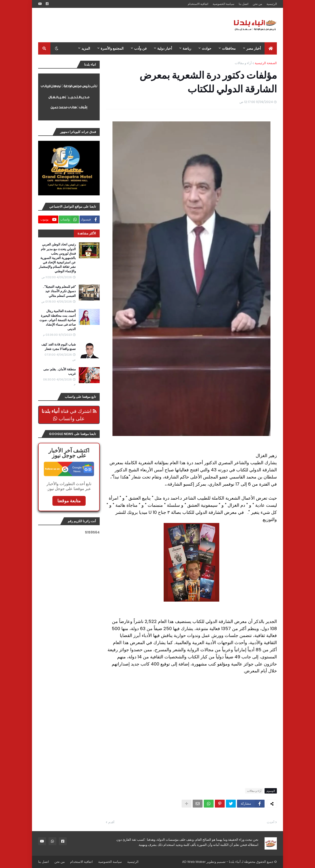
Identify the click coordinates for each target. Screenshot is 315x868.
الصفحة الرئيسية (266, 63)
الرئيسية (272, 4)
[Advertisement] (128, 25)
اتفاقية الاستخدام (198, 4)
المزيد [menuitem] (86, 48)
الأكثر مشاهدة (87, 233)
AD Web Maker (194, 862)
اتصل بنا (244, 4)
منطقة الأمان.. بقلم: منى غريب (60, 372)
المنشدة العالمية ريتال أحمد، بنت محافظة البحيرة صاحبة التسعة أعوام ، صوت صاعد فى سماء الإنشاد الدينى (58, 320)
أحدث (271, 822)
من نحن (257, 4)
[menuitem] (271, 48)
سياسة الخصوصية (223, 4)
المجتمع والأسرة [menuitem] (112, 48)
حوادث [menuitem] (207, 48)
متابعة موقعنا (69, 501)
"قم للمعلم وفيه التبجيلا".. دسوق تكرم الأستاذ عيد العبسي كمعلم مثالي (59, 291)
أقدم (111, 822)
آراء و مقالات (243, 63)
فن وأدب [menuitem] (140, 48)
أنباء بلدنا (235, 862)
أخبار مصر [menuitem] (254, 48)
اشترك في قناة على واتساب (69, 415)
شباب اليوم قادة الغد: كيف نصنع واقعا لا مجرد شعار (59, 347)
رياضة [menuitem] (187, 48)
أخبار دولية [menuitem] (165, 48)
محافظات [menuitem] (229, 48)
